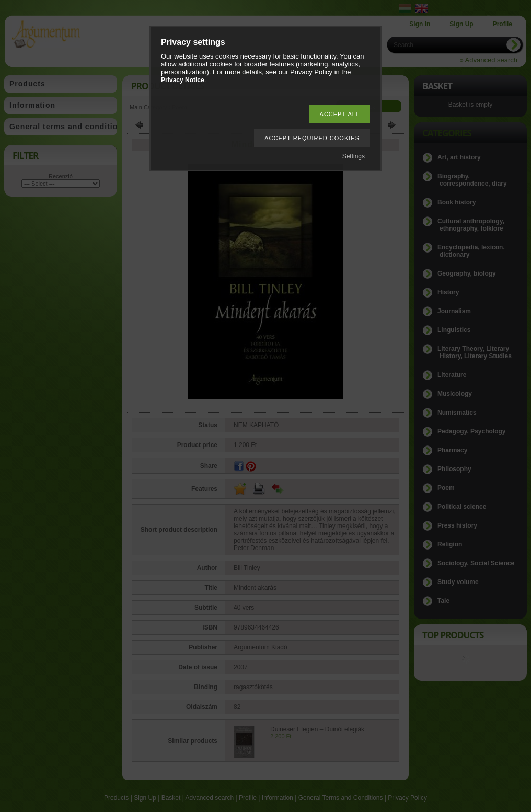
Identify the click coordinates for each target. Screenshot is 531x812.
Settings (354, 156)
